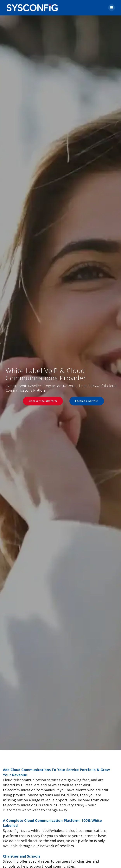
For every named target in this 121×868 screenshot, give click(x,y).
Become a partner (87, 401)
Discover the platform (43, 401)
